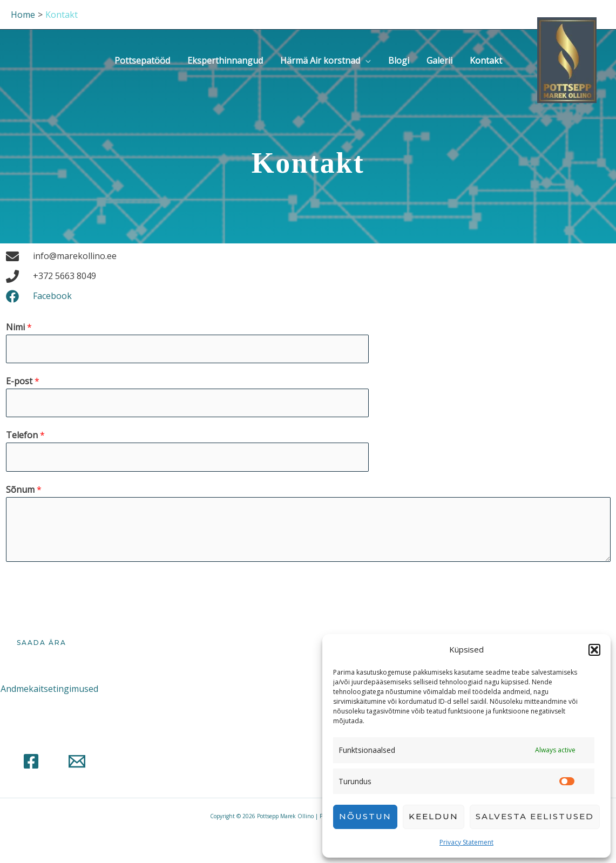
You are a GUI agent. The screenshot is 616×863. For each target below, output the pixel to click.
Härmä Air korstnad (320, 60)
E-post (23, 381)
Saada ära (42, 643)
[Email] (77, 761)
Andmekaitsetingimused (49, 689)
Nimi (19, 327)
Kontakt (486, 60)
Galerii (439, 60)
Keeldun (434, 816)
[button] (594, 650)
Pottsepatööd (142, 60)
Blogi (399, 60)
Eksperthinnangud (225, 60)
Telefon (25, 435)
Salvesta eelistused (535, 816)
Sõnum (24, 490)
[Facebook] (31, 761)
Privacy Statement (466, 842)
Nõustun (365, 816)
